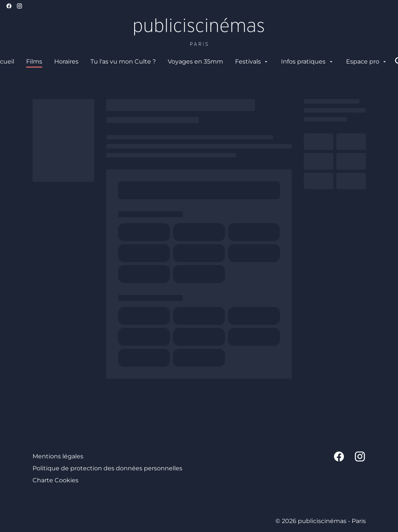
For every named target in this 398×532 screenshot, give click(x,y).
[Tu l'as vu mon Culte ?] (123, 62)
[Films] (34, 62)
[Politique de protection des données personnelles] (107, 468)
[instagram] (19, 6)
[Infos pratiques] (307, 62)
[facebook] (9, 6)
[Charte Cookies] (55, 480)
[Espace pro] (367, 62)
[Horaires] (66, 62)
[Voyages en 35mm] (195, 62)
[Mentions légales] (58, 456)
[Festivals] (252, 62)
